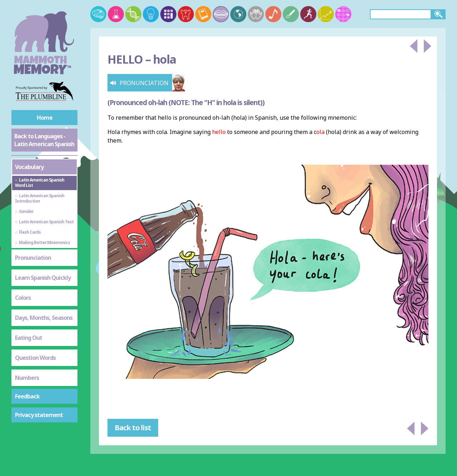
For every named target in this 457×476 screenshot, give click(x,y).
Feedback (27, 396)
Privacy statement (39, 415)
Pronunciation (33, 258)
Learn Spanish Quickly (43, 278)
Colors (23, 298)
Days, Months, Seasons (44, 318)
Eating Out (29, 338)
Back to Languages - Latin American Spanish (44, 140)
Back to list (133, 428)
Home (45, 118)
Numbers (27, 378)
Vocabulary (29, 167)
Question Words (35, 358)
